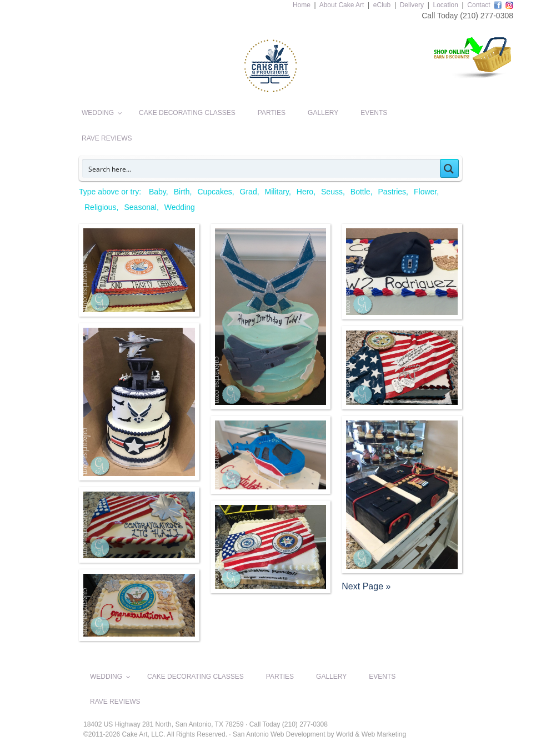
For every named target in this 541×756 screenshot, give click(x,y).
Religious (101, 207)
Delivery (412, 5)
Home (302, 5)
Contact (479, 5)
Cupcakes (214, 192)
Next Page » (366, 586)
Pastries (392, 192)
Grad (249, 192)
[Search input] (262, 168)
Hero (305, 192)
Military (277, 192)
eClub (382, 5)
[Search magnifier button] (449, 168)
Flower (425, 192)
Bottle (360, 192)
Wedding (180, 207)
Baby (157, 192)
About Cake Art (342, 5)
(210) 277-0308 (487, 16)
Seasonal (140, 207)
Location (445, 5)
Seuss (332, 192)
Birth (182, 192)
